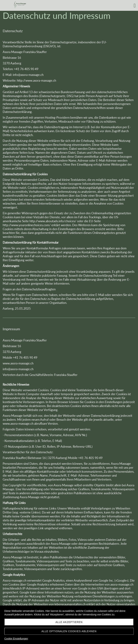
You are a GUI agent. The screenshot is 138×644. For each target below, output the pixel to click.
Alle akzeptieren (69, 622)
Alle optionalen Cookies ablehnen (69, 631)
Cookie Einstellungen (16, 639)
